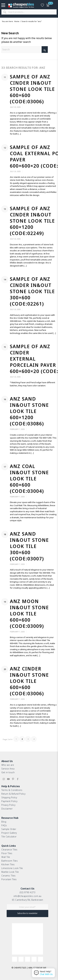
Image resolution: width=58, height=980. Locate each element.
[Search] (25, 50)
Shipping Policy (9, 797)
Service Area (8, 769)
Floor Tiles (7, 853)
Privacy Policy (8, 805)
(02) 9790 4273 (27, 892)
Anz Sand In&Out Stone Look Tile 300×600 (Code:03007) (29, 546)
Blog (4, 822)
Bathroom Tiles (10, 861)
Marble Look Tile (10, 872)
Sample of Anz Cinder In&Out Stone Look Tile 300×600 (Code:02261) (32, 291)
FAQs (4, 825)
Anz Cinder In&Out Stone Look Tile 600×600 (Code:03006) (29, 681)
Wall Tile (6, 857)
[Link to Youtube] (8, 779)
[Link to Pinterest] (13, 779)
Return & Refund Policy (13, 794)
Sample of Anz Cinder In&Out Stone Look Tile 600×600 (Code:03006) (32, 89)
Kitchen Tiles (8, 864)
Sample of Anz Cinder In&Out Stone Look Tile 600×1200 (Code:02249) (32, 221)
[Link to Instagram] (4, 779)
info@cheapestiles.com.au (28, 896)
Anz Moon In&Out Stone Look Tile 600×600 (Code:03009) (29, 614)
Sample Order (9, 829)
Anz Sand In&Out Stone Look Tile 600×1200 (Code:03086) (29, 411)
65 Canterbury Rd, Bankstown (28, 900)
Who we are (8, 765)
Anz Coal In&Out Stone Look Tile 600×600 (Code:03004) (29, 479)
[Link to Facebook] (18, 779)
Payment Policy (9, 801)
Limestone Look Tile (12, 868)
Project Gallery (9, 833)
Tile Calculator (9, 837)
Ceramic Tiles (9, 876)
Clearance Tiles (9, 850)
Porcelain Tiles (9, 879)
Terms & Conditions (12, 790)
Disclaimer (7, 809)
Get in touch (8, 772)
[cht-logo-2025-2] (21, 5)
